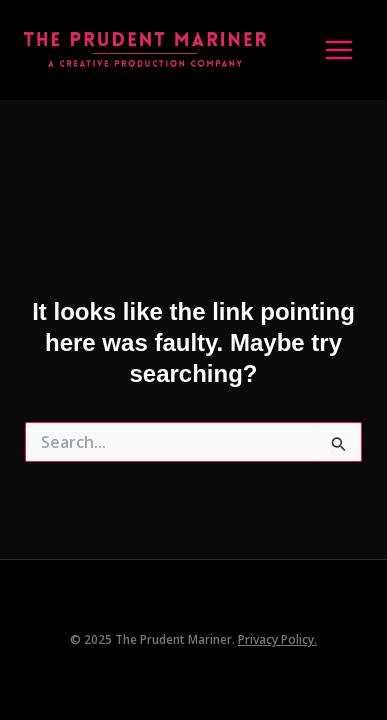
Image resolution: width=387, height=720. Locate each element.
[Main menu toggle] (339, 50)
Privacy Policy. (277, 639)
